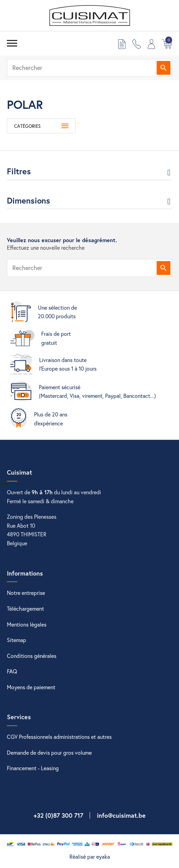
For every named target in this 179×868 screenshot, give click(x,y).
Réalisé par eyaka (90, 856)
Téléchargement (25, 608)
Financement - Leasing (33, 768)
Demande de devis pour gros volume (49, 752)
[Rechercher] (89, 68)
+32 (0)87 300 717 (58, 815)
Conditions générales (32, 656)
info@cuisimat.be (121, 815)
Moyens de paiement (31, 687)
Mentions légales (27, 624)
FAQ (12, 671)
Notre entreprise (26, 593)
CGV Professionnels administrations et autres (59, 737)
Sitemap (16, 640)
